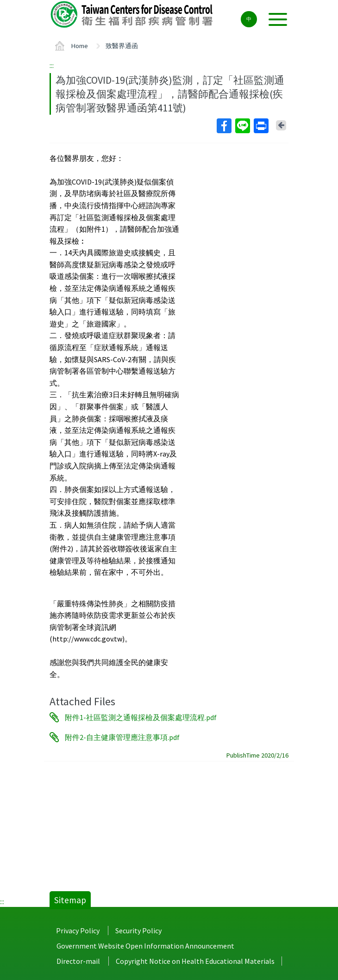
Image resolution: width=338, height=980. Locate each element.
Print (261, 126)
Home (80, 46)
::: (52, 65)
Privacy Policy (78, 931)
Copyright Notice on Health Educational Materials (195, 961)
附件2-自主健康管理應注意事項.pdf (122, 737)
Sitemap (70, 900)
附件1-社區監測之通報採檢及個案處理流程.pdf (141, 717)
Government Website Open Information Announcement (145, 946)
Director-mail (78, 961)
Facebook (224, 126)
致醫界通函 (122, 46)
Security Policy (138, 931)
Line (242, 126)
